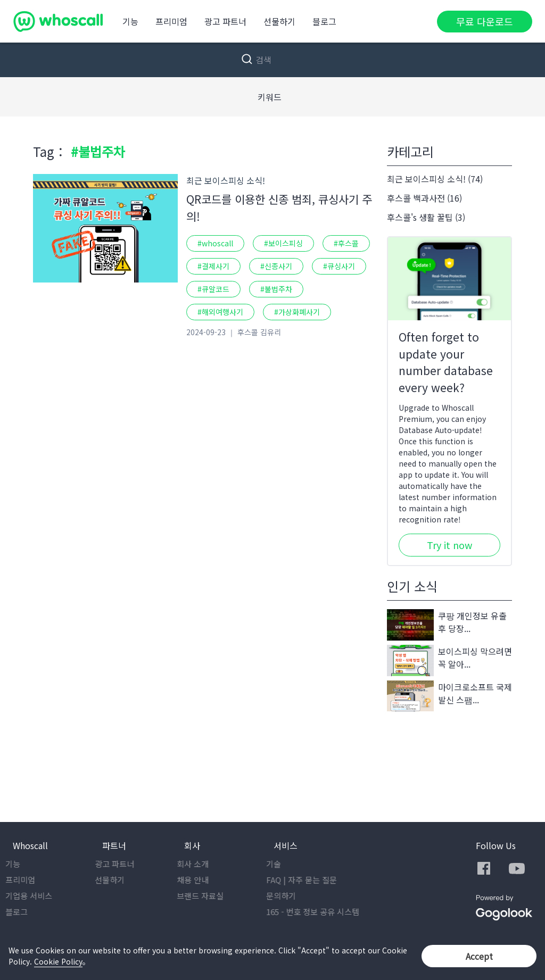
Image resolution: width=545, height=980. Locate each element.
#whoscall (215, 243)
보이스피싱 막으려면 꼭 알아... (449, 661)
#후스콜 (346, 243)
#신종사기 (276, 266)
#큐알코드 (213, 289)
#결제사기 (213, 266)
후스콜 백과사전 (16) (424, 198)
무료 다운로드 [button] (485, 21)
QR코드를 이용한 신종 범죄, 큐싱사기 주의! (279, 207)
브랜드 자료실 (208, 896)
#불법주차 (276, 289)
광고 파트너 (225, 21)
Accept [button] (479, 956)
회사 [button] (192, 845)
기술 (281, 864)
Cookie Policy (58, 961)
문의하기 (288, 896)
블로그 (324, 21)
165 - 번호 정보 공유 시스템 (320, 912)
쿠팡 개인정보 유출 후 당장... (447, 625)
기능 (130, 21)
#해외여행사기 (220, 312)
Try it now (449, 545)
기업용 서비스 (36, 896)
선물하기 (279, 21)
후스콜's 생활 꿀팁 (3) (426, 217)
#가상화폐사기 (297, 312)
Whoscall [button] (30, 845)
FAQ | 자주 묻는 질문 (309, 880)
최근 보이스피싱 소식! (226, 180)
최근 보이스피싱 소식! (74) (435, 179)
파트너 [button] (114, 845)
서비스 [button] (286, 845)
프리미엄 (171, 21)
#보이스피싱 (283, 243)
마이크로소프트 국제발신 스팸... (449, 696)
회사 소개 (200, 864)
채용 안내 (200, 880)
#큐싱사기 (339, 266)
